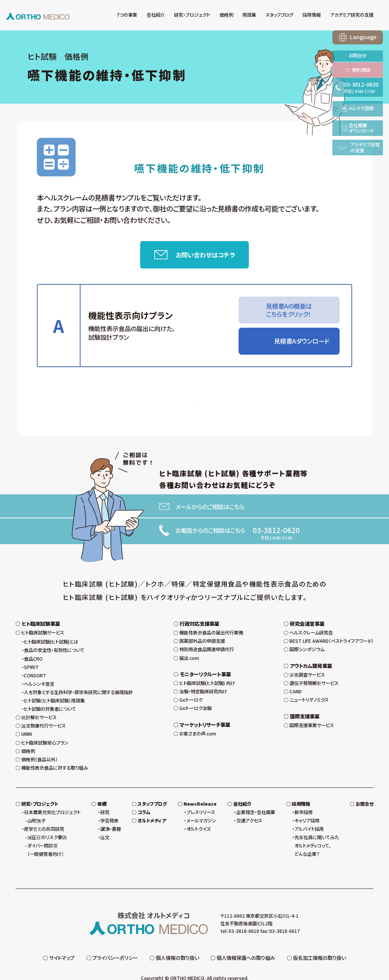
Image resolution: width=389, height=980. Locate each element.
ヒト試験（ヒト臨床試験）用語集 (54, 686)
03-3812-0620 (276, 533)
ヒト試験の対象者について (50, 694)
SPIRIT (31, 653)
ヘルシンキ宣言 (39, 669)
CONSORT (35, 661)
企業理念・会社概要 (256, 798)
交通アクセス (249, 806)
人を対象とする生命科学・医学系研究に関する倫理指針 (78, 678)
